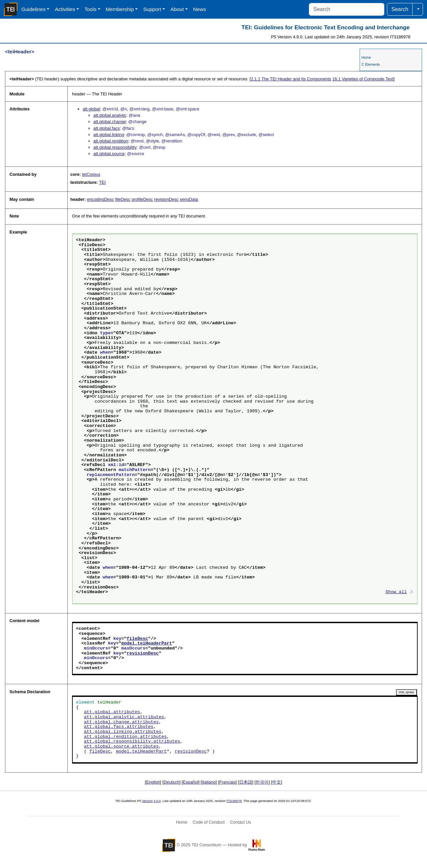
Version (147, 801)
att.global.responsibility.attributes (132, 742)
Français (227, 782)
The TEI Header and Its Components (291, 79)
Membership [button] (120, 9)
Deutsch (172, 782)
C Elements (371, 64)
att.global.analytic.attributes (124, 717)
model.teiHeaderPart (147, 643)
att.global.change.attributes (121, 722)
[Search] (347, 9)
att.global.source (109, 154)
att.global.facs (107, 128)
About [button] (177, 9)
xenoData (189, 199)
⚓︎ (412, 592)
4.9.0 (157, 801)
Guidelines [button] (34, 9)
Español (190, 782)
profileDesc (142, 199)
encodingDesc (101, 199)
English (153, 782)
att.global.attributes (112, 712)
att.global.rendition (111, 141)
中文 (277, 782)
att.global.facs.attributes (119, 727)
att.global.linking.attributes (123, 732)
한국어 (262, 782)
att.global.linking (109, 135)
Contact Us (240, 822)
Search (400, 9)
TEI (102, 182)
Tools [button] (90, 9)
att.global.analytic (110, 115)
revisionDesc (166, 199)
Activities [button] (65, 9)
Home (366, 57)
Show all (396, 592)
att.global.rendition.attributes (125, 737)
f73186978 (234, 801)
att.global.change (110, 122)
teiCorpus (91, 174)
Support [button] (152, 9)
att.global (91, 109)
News (199, 9)
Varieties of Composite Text (363, 79)
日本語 (246, 782)
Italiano (209, 782)
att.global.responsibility (115, 147)
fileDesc (123, 199)
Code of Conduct (208, 822)
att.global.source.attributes (121, 747)
